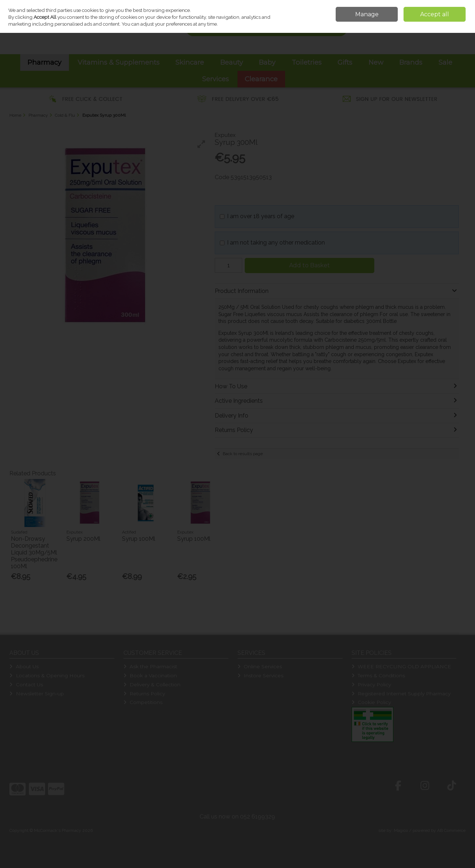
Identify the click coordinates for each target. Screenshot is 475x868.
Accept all (435, 14)
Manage (367, 14)
